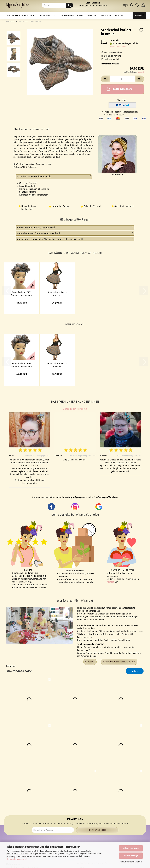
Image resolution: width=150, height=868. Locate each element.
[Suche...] (69, 5)
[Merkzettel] (137, 5)
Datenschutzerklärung (17, 859)
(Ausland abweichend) (118, 47)
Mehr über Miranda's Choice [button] (119, 662)
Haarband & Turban (72, 15)
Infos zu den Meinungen (75, 409)
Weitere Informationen (131, 862)
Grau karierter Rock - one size (57, 294)
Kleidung (106, 15)
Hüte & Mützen (48, 15)
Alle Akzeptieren (131, 848)
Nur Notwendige (131, 856)
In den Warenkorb (119, 89)
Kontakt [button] (90, 662)
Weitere (119, 15)
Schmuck (92, 15)
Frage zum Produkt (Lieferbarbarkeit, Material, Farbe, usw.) (121, 113)
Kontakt (139, 15)
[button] (126, 5)
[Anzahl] (122, 79)
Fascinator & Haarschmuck (21, 15)
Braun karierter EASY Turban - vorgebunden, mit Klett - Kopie (22, 294)
